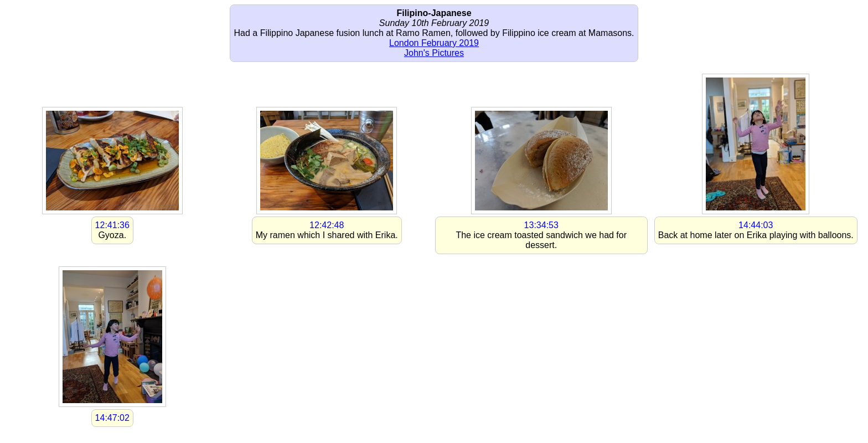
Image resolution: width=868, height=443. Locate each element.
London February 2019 (434, 43)
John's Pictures (434, 53)
